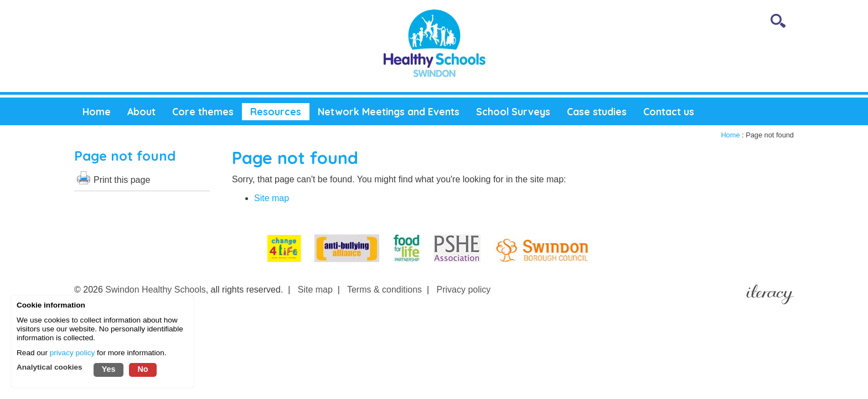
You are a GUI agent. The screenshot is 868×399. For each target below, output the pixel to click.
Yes (109, 369)
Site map (272, 198)
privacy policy (73, 353)
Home (730, 135)
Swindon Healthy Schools (155, 290)
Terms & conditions (384, 290)
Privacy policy (464, 290)
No (143, 369)
